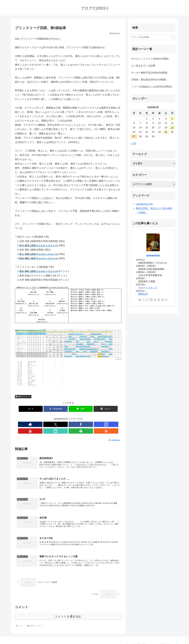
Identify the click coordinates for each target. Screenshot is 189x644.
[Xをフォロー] (53, 424)
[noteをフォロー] (77, 424)
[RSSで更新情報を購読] (90, 424)
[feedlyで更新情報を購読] (83, 424)
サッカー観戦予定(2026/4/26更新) (149, 73)
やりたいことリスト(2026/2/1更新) (150, 59)
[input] (153, 37)
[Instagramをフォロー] (65, 424)
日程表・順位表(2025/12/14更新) (149, 80)
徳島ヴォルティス (23, 397)
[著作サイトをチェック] (47, 424)
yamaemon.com (145, 204)
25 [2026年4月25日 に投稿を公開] (166, 132)
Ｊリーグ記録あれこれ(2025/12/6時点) (152, 87)
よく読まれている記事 (143, 66)
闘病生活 (143, 294)
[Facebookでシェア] (59, 409)
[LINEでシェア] (77, 409)
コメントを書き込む (68, 612)
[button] (95, 409)
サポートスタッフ (148, 288)
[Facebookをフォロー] (59, 424)
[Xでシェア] (41, 409)
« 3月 (134, 144)
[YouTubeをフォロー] (71, 424)
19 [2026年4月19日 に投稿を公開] (172, 128)
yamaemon (153, 255)
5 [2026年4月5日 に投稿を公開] (172, 119)
